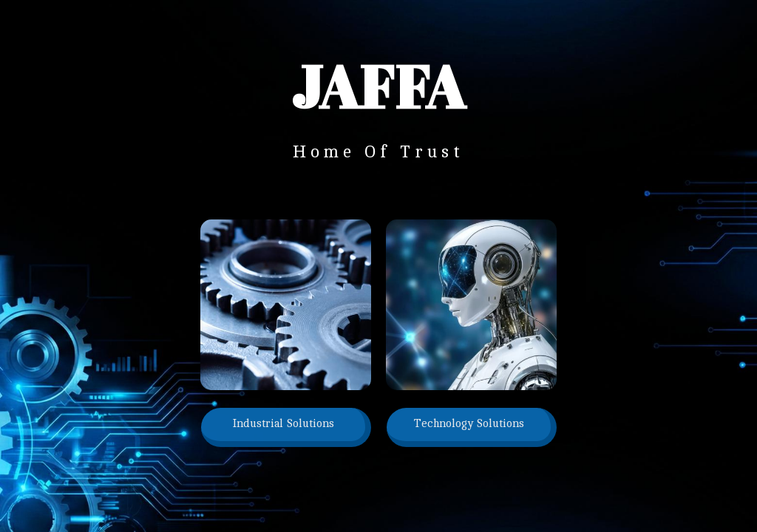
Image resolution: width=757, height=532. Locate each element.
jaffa (378, 86)
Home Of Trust (378, 152)
